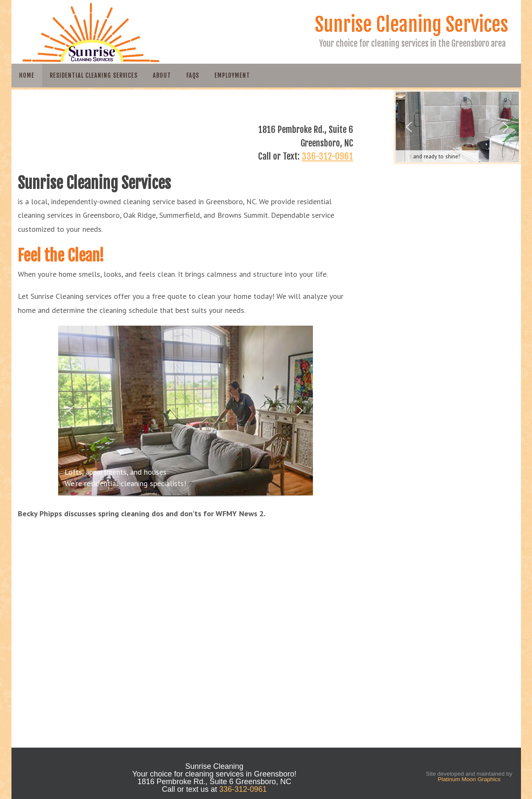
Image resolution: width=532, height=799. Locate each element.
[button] (71, 411)
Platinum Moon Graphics (469, 779)
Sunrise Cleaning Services (412, 24)
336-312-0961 (328, 156)
